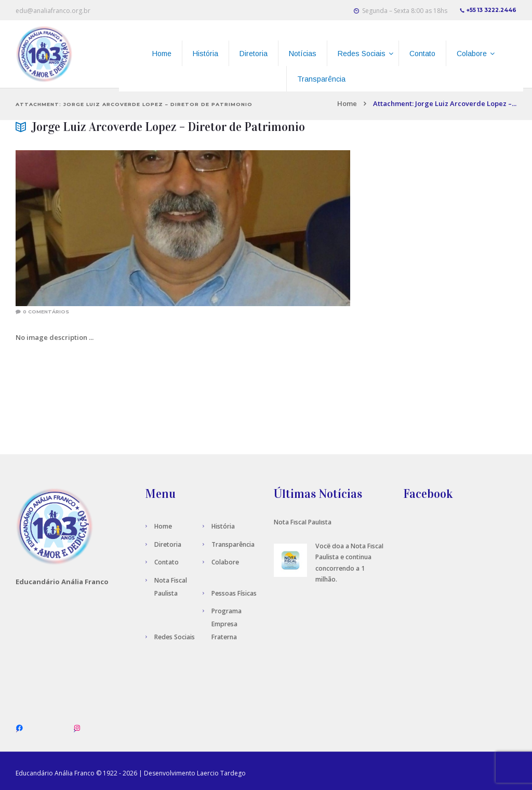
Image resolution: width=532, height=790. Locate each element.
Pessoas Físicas (234, 593)
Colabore (225, 562)
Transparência (233, 544)
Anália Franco (75, 773)
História (223, 526)
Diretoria (168, 544)
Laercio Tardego (221, 773)
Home (347, 103)
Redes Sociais (175, 637)
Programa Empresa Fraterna (227, 624)
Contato (167, 562)
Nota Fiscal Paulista (303, 522)
